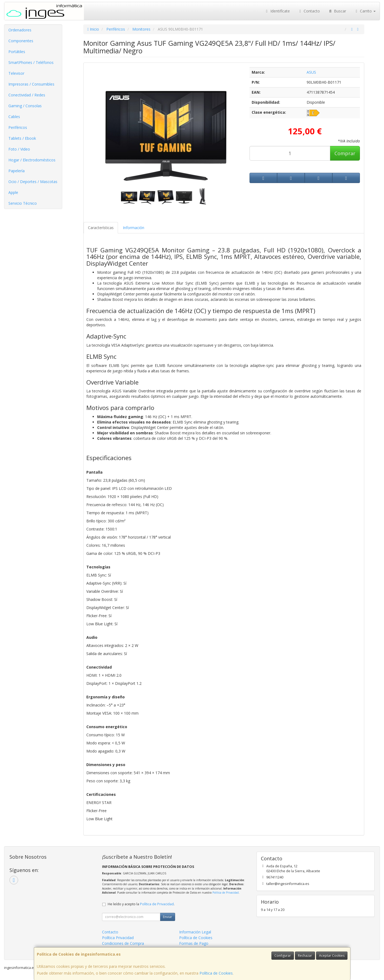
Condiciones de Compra (123, 943)
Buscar (337, 11)
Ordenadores (20, 30)
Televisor (16, 73)
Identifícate (277, 11)
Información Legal (195, 932)
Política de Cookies (216, 973)
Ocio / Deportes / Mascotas (33, 182)
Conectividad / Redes (27, 95)
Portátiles (17, 52)
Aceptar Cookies (332, 955)
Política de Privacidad (226, 893)
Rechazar (305, 955)
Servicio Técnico (23, 203)
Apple (13, 192)
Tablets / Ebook (22, 138)
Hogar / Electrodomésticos (32, 160)
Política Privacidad (118, 938)
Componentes (21, 41)
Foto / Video (19, 149)
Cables (14, 117)
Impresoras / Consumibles (31, 84)
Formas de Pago (194, 943)
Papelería (17, 171)
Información (134, 228)
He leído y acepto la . (141, 904)
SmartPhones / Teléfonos (31, 62)
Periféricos (18, 127)
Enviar (168, 917)
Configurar (283, 955)
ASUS (311, 72)
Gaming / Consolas (25, 106)
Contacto (309, 11)
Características (101, 228)
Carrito (365, 11)
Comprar (345, 153)
